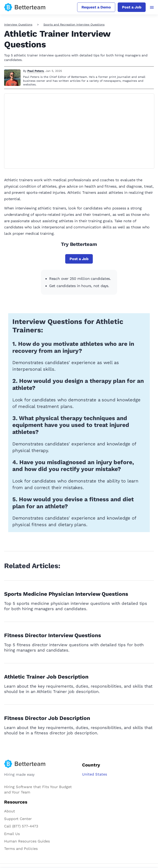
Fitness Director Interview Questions (53, 635)
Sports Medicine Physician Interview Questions (66, 594)
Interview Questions (18, 25)
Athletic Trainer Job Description (46, 677)
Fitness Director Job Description (47, 718)
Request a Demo (96, 7)
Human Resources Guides (27, 841)
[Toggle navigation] (152, 7)
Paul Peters (35, 71)
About (10, 811)
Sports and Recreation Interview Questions (74, 25)
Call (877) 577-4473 (21, 826)
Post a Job (132, 7)
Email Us (12, 834)
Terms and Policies (21, 849)
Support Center (18, 819)
